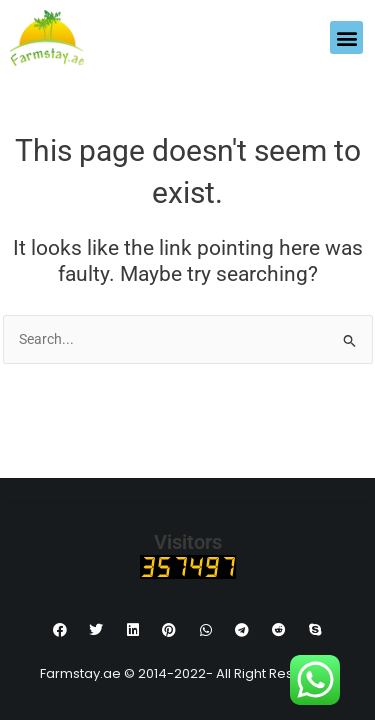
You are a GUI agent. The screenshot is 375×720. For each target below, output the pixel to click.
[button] (346, 37)
